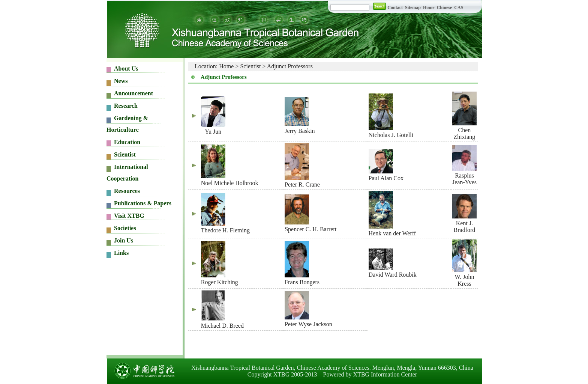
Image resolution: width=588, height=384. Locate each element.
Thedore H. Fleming (225, 230)
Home (226, 66)
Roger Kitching (220, 282)
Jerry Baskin (300, 131)
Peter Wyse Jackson (308, 324)
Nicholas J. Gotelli (391, 135)
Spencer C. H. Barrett (310, 229)
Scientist (250, 66)
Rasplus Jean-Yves (464, 179)
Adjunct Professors (290, 66)
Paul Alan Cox (386, 178)
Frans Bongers (302, 282)
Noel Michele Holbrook (230, 183)
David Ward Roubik (393, 275)
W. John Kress (465, 280)
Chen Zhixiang (465, 133)
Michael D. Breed (222, 326)
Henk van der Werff (392, 233)
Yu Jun (213, 132)
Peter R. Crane (302, 184)
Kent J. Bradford (465, 227)
